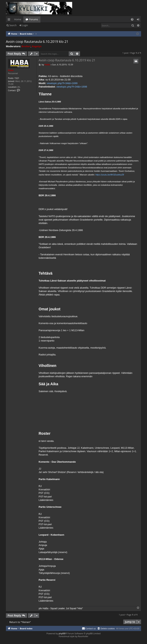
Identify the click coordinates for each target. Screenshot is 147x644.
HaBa (11, 70)
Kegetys (37, 46)
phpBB (62, 633)
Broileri (26, 46)
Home (18, 19)
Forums (33, 19)
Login (25, 25)
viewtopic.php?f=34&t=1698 (72, 87)
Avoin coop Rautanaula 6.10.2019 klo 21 (37, 41)
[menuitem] (132, 19)
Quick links (10, 20)
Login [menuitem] (139, 20)
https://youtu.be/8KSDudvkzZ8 (110, 175)
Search (13, 25)
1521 (17, 78)
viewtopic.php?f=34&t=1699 (62, 83)
